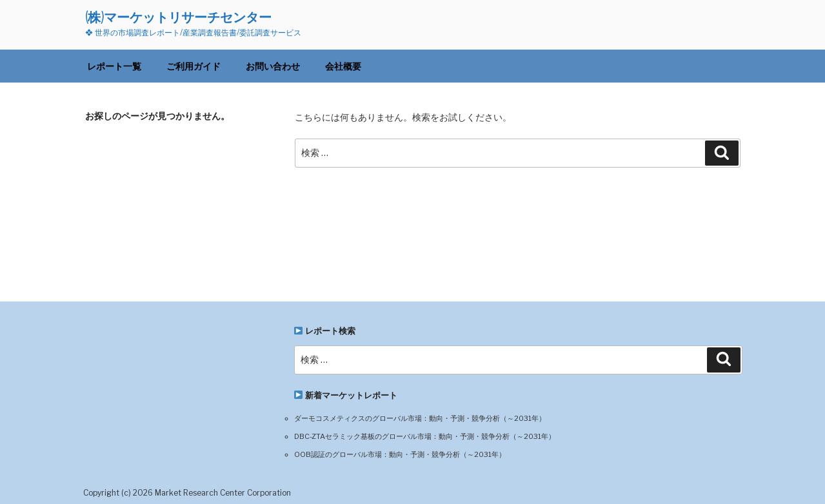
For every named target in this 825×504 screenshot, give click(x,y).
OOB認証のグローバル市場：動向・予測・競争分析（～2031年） (400, 454)
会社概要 (343, 66)
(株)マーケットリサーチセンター (178, 17)
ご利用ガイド (194, 66)
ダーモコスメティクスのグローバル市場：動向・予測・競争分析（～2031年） (420, 418)
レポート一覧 (114, 66)
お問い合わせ (273, 66)
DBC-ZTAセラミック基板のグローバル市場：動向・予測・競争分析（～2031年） (425, 436)
